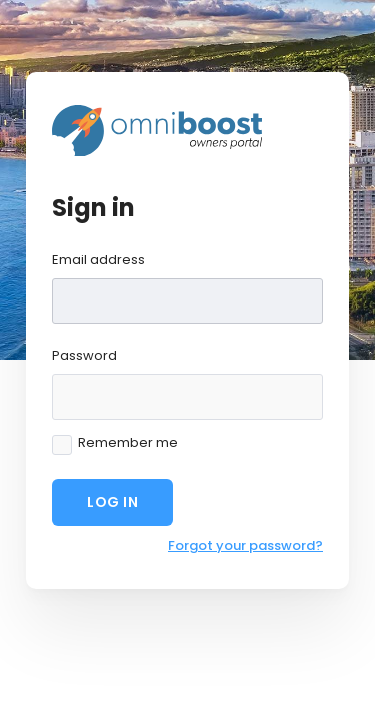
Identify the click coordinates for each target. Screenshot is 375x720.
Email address (98, 259)
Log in (112, 502)
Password (84, 355)
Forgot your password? (245, 545)
